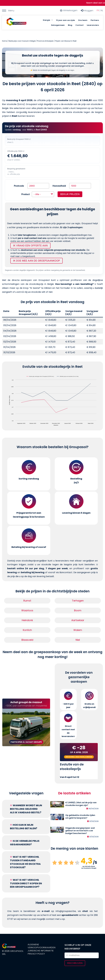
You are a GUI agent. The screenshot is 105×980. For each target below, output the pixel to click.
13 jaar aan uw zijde (65, 20)
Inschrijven (75, 963)
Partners (95, 20)
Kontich (27, 630)
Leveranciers (93, 25)
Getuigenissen (58, 25)
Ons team (83, 20)
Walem (78, 630)
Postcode (19, 186)
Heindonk (27, 620)
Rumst (27, 601)
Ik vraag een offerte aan (30, 246)
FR (98, 10)
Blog (70, 25)
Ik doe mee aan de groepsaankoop (37, 261)
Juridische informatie (41, 951)
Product (26, 194)
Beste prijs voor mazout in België (22, 41)
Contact (80, 25)
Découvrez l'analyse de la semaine (79, 757)
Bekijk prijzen (70, 194)
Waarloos (27, 610)
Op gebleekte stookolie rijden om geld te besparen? (80, 817)
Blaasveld (27, 640)
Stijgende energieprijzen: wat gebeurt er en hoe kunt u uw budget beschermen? (80, 831)
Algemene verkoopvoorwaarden (41, 946)
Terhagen (78, 601)
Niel (78, 640)
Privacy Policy (36, 954)
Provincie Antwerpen (45, 41)
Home (5, 41)
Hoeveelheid (59, 186)
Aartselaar (78, 620)
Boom (78, 610)
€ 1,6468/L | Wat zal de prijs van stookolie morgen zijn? (81, 804)
